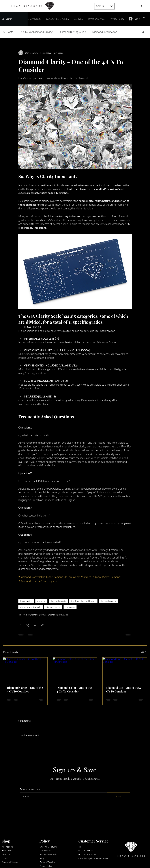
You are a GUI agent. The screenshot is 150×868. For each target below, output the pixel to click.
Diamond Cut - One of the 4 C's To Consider (124, 690)
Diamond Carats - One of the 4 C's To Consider (25, 690)
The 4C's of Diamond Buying (36, 32)
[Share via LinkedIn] (35, 625)
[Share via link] (42, 625)
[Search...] (13, 19)
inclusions (70, 607)
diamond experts (58, 601)
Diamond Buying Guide (72, 32)
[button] (104, 6)
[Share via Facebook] (20, 625)
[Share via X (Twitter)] (27, 625)
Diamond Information (105, 32)
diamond (41, 601)
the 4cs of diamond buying (83, 601)
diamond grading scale (31, 607)
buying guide (26, 601)
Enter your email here (30, 789)
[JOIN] (118, 796)
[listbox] (104, 6)
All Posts (8, 32)
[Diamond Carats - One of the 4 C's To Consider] (25, 670)
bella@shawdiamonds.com (96, 858)
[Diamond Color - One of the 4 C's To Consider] (75, 670)
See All (144, 652)
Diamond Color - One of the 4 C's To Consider (74, 690)
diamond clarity (53, 607)
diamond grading (109, 601)
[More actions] (130, 53)
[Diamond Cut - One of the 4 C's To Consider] (125, 670)
